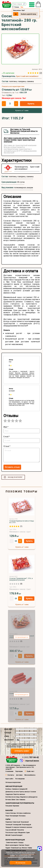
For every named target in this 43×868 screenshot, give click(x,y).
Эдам (28, 832)
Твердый (8, 827)
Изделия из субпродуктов (29, 797)
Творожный (25, 822)
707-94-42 (31, 757)
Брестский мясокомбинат (27, 76)
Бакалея (9, 810)
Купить (31, 104)
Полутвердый (26, 825)
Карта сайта (9, 779)
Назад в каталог (15, 477)
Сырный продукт (17, 835)
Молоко (25, 848)
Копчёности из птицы (13, 797)
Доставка (19, 775)
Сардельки (9, 794)
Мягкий (8, 835)
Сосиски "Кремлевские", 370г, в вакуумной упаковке (21, 579)
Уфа (22, 7)
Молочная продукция (15, 840)
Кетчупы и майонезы (24, 813)
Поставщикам (20, 779)
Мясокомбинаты (30, 775)
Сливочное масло (12, 842)
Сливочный (16, 822)
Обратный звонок (32, 761)
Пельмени (9, 806)
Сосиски (33, 792)
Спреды (21, 842)
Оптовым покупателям (13, 782)
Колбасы (8, 789)
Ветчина (8, 799)
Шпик (13, 799)
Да (16, 14)
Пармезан (9, 822)
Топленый (9, 825)
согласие (14, 744)
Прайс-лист (31, 771)
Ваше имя (8, 729)
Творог (27, 845)
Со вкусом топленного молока (22, 827)
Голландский (17, 825)
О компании (9, 771)
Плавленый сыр (16, 848)
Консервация (14, 816)
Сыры (8, 819)
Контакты (11, 775)
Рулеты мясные (25, 792)
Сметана (22, 845)
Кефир (30, 848)
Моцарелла (22, 832)
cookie (12, 856)
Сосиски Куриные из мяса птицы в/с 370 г (22, 522)
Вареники (16, 806)
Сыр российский (11, 830)
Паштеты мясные (19, 794)
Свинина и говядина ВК (20, 789)
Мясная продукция (14, 786)
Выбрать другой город (28, 14)
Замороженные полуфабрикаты (20, 803)
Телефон (8, 733)
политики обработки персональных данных (20, 746)
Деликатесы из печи (12, 792)
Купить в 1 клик (22, 110)
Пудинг (8, 848)
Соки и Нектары (11, 813)
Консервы (22, 816)
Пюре (7, 816)
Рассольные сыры (12, 832)
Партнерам (19, 771)
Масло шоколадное (12, 845)
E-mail (7, 736)
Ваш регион (9, 740)
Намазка (22, 799)
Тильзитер (20, 830)
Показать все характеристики (13, 86)
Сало (17, 799)
